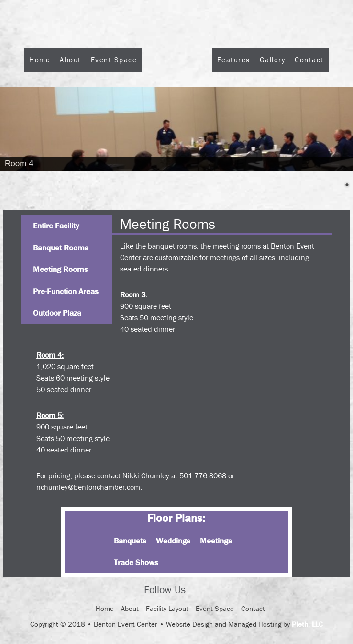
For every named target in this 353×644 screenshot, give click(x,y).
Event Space (114, 60)
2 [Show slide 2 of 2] (347, 186)
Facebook (201, 590)
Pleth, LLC (307, 624)
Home (40, 60)
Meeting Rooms (61, 269)
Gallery (273, 60)
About (71, 60)
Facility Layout (167, 608)
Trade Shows (136, 562)
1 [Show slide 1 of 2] (334, 186)
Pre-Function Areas (66, 291)
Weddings (173, 541)
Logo (177, 85)
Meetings (216, 541)
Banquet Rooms (61, 248)
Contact (309, 60)
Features (234, 60)
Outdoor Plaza (57, 313)
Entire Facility (56, 226)
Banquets (130, 541)
